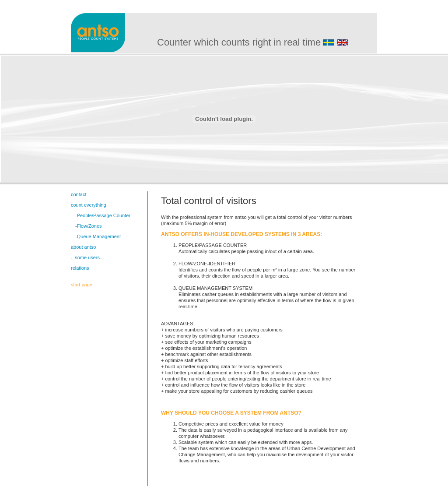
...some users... (87, 257)
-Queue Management (98, 236)
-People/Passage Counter (103, 215)
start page (82, 285)
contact (79, 194)
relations (80, 268)
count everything (89, 205)
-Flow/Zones (89, 226)
